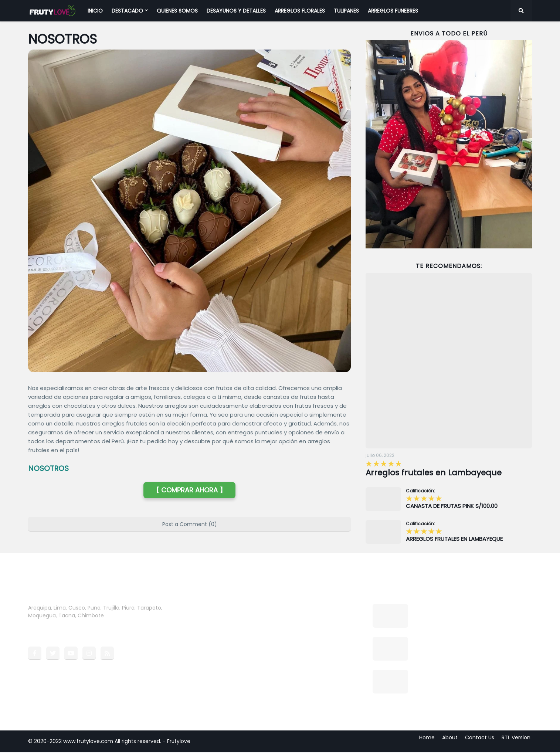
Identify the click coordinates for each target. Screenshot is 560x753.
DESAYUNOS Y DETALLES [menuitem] (236, 11)
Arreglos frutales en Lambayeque (439, 473)
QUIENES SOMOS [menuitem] (177, 11)
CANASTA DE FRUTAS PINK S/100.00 (452, 507)
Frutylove (179, 742)
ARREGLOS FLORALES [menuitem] (300, 11)
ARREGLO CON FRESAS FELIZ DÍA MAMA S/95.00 (463, 678)
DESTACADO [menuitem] (127, 11)
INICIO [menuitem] (95, 11)
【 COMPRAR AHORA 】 (189, 490)
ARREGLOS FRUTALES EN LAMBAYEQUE (454, 540)
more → (116, 617)
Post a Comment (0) (190, 524)
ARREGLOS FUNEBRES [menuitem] (393, 11)
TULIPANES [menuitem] (346, 11)
